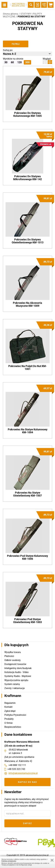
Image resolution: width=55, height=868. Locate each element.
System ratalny (12, 684)
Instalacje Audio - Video (16, 672)
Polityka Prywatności (15, 715)
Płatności (9, 656)
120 (20, 62)
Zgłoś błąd (10, 711)
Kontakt (8, 707)
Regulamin (10, 703)
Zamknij (52, 860)
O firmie (8, 723)
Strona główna (10, 14)
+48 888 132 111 (17, 765)
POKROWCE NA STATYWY (31, 17)
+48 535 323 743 (16, 769)
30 (6, 62)
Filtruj (16, 44)
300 (27, 62)
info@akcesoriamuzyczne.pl (23, 773)
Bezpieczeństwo (13, 727)
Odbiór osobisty (13, 660)
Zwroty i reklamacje (15, 688)
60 (12, 62)
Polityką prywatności (9, 861)
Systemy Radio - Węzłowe (18, 676)
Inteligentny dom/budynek (18, 668)
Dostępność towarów (15, 664)
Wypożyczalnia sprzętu (16, 680)
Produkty (9, 719)
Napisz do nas (27, 782)
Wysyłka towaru (13, 652)
